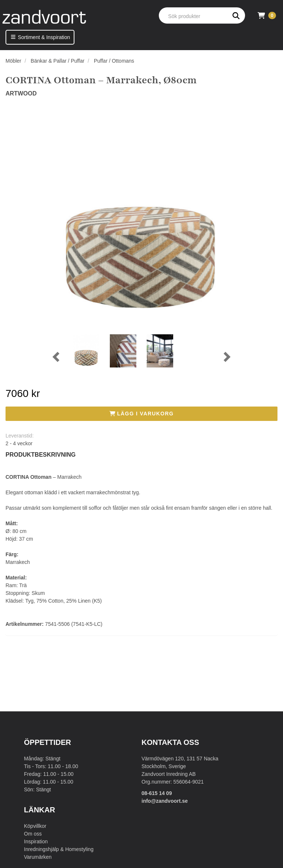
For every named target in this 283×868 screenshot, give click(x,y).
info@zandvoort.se (165, 801)
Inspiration (36, 841)
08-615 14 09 (157, 793)
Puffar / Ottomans (114, 61)
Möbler (13, 61)
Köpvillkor (35, 826)
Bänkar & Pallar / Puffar (57, 61)
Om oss (33, 834)
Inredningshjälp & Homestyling (59, 849)
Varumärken (38, 857)
